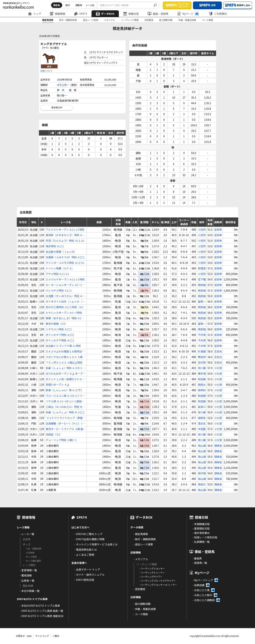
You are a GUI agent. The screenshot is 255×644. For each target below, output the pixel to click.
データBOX (105, 14)
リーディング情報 (130, 20)
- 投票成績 (198, 585)
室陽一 (202, 302)
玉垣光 (218, 351)
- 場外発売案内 (201, 533)
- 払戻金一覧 (27, 580)
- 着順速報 (26, 575)
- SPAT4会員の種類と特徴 (89, 539)
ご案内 (56, 636)
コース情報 (207, 20)
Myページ (188, 14)
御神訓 (202, 390)
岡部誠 (202, 285)
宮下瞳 (202, 279)
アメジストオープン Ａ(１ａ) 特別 (65, 229)
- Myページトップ (203, 580)
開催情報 (58, 14)
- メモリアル (141, 559)
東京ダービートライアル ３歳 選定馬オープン (66, 429)
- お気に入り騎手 (202, 595)
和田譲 (202, 379)
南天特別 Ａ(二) (55, 246)
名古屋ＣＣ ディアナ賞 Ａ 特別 (63, 346)
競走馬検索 (48, 20)
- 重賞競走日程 (201, 528)
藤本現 (202, 374)
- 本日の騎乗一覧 (30, 591)
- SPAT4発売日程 (84, 580)
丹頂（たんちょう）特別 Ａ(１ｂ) (65, 241)
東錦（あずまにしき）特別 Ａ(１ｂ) (65, 318)
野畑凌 (202, 268)
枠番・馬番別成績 (187, 20)
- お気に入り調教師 (204, 600)
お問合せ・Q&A (24, 636)
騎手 (68, 5)
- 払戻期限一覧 (201, 542)
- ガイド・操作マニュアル (89, 575)
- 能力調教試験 (142, 604)
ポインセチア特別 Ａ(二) (60, 340)
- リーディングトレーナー (152, 572)
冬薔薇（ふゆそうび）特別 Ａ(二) (65, 257)
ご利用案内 (218, 14)
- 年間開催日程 (201, 524)
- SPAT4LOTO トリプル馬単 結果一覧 (41, 611)
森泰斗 (202, 407)
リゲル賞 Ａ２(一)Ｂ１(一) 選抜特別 (65, 401)
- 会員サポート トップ (87, 569)
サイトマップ (42, 636)
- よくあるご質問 (84, 555)
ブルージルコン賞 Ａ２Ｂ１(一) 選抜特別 (65, 396)
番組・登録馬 (158, 14)
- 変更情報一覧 (28, 570)
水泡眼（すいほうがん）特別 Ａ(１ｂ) (64, 296)
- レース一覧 (27, 534)
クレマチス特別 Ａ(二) (59, 290)
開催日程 (131, 14)
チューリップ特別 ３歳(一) (61, 440)
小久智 (218, 368)
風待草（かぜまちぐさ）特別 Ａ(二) (64, 235)
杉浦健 (202, 351)
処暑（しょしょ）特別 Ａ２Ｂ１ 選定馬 (66, 368)
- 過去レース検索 (143, 544)
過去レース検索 (91, 20)
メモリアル (110, 20)
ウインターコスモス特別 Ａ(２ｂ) (65, 263)
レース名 (90, 5)
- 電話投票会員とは (86, 549)
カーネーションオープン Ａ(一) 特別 (65, 285)
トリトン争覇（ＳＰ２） (60, 268)
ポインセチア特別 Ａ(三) (60, 335)
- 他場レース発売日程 (205, 537)
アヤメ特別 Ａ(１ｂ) (57, 274)
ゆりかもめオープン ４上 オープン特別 (66, 374)
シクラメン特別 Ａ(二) (59, 329)
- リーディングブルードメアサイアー (157, 581)
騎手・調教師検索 (68, 20)
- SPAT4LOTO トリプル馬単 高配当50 (42, 616)
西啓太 (202, 385)
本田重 (202, 429)
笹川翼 (202, 368)
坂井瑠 (202, 473)
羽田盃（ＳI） (54, 434)
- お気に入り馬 (201, 590)
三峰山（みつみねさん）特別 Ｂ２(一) (65, 407)
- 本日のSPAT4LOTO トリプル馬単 (40, 606)
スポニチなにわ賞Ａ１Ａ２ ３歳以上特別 (65, 357)
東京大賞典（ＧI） (56, 324)
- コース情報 (141, 614)
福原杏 (202, 418)
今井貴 (202, 335)
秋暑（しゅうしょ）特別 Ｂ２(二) (65, 412)
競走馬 (57, 5)
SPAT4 (81, 14)
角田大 (202, 484)
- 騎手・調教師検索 (145, 539)
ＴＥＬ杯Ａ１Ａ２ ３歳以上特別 (64, 362)
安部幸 (218, 229)
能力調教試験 (166, 20)
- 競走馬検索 (141, 534)
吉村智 (202, 362)
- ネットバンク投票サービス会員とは (96, 544)
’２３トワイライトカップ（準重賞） (64, 418)
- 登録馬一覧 (200, 563)
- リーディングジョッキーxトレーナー (158, 585)
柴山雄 (202, 446)
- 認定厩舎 (139, 589)
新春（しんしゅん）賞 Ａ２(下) (64, 390)
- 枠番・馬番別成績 (145, 609)
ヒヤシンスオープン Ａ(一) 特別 (64, 313)
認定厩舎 (149, 20)
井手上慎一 (63, 85)
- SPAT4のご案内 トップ (88, 534)
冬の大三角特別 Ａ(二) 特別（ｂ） (65, 307)
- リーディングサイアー (151, 577)
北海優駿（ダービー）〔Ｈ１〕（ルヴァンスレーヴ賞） (65, 423)
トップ (35, 14)
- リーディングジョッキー (152, 568)
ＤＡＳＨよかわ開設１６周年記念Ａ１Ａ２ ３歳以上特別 (65, 351)
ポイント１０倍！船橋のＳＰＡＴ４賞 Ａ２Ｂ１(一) (65, 379)
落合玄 (202, 423)
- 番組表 (197, 558)
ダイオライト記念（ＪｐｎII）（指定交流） (65, 302)
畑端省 (218, 446)
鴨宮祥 (202, 357)
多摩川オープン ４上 (58, 385)
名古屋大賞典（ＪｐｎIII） (61, 252)
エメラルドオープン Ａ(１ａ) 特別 (65, 279)
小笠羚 (202, 229)
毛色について (46, 71)
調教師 (79, 5)
